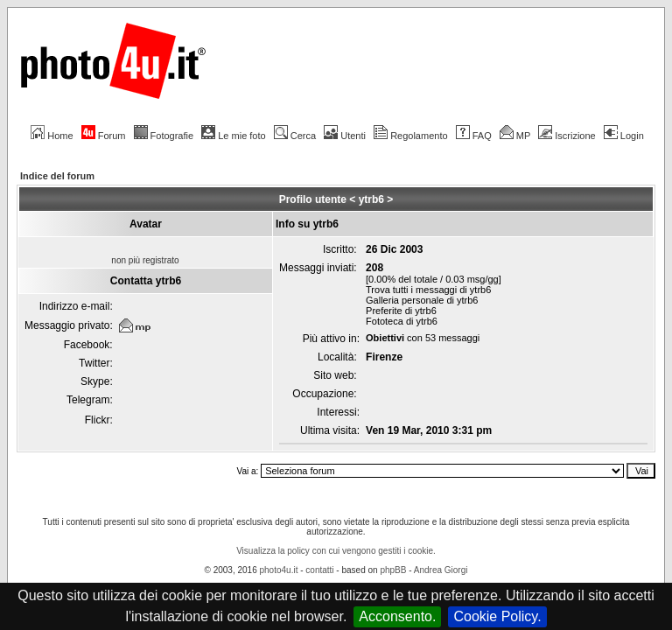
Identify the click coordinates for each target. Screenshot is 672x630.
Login (624, 136)
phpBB (393, 570)
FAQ (474, 136)
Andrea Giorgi (441, 570)
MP (515, 136)
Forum (104, 136)
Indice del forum (57, 176)
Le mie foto (233, 136)
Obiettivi (385, 338)
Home (52, 136)
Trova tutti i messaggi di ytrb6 (428, 290)
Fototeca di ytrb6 (402, 321)
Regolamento (410, 136)
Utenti (345, 136)
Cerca (295, 136)
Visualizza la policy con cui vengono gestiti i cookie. (336, 551)
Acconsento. (397, 616)
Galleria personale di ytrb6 (422, 300)
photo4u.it (279, 570)
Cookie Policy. (497, 616)
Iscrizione (567, 136)
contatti (319, 570)
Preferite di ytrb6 (401, 311)
